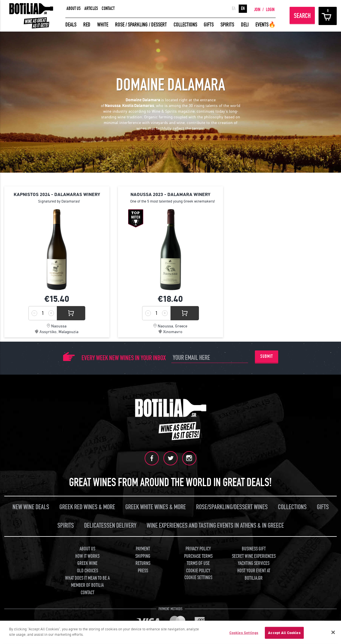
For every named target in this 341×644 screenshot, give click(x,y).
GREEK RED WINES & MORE (87, 507)
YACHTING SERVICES (254, 563)
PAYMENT (143, 549)
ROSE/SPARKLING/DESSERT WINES (232, 507)
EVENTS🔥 (266, 25)
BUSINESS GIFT (254, 549)
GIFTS (209, 25)
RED (87, 25)
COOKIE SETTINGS (198, 577)
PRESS (143, 571)
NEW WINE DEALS (31, 507)
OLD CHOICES (88, 571)
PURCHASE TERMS (198, 556)
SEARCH (302, 16)
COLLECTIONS (185, 25)
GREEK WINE (87, 563)
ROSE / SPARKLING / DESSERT (141, 25)
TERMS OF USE (198, 563)
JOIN (257, 10)
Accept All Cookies (284, 633)
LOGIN (270, 10)
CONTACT (108, 9)
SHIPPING (143, 556)
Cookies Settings (244, 633)
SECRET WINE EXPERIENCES (254, 556)
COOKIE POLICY (198, 571)
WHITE (103, 25)
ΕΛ (234, 9)
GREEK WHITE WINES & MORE (156, 507)
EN (243, 9)
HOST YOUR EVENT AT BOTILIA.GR (254, 574)
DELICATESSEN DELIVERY (110, 525)
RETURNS (143, 563)
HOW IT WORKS (87, 556)
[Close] (333, 632)
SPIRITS (227, 25)
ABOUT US (74, 9)
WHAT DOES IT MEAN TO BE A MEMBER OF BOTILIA (87, 582)
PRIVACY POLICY (198, 549)
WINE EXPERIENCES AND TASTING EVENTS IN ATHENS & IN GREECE (215, 525)
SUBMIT (267, 356)
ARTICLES (91, 9)
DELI (245, 25)
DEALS (71, 25)
